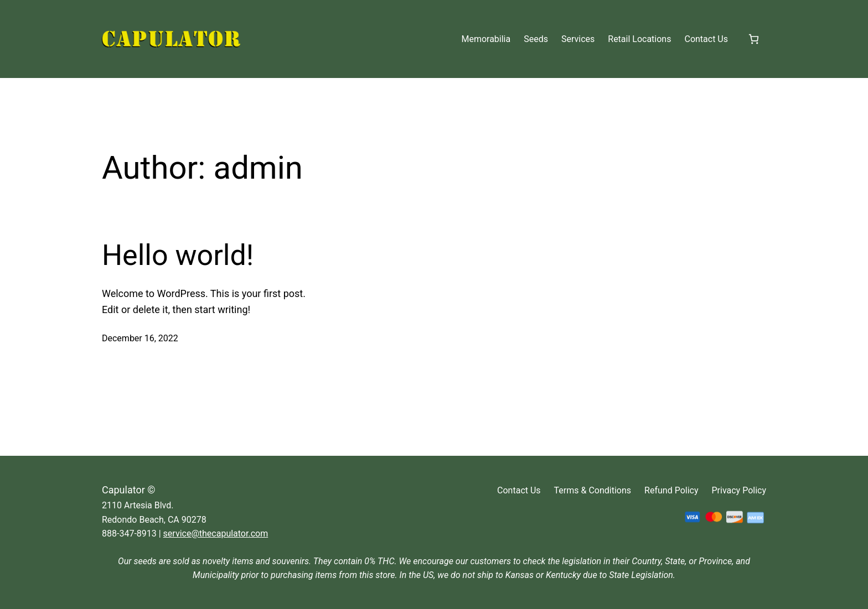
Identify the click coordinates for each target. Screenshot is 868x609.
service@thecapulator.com (216, 533)
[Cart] (754, 39)
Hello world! (178, 255)
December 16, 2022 (140, 338)
